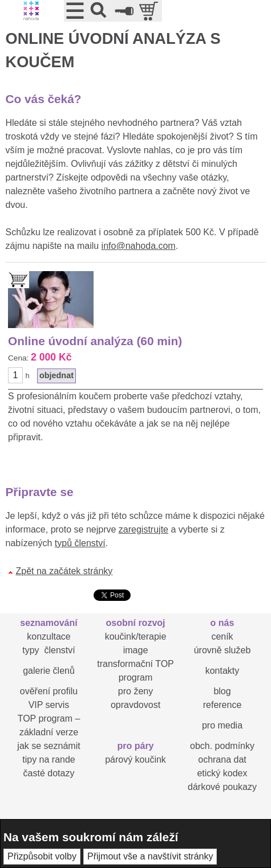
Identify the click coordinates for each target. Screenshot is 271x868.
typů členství (80, 543)
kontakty (223, 671)
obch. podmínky (222, 746)
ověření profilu (49, 691)
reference (223, 705)
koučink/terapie (136, 636)
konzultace (49, 636)
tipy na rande (49, 759)
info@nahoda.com (139, 246)
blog (222, 691)
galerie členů (49, 671)
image (136, 650)
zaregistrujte (143, 529)
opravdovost (135, 705)
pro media (222, 725)
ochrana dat (222, 759)
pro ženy (135, 691)
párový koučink (135, 759)
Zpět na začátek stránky (64, 571)
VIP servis (49, 705)
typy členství (48, 650)
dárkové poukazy (222, 787)
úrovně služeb (223, 650)
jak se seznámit (48, 746)
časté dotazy (49, 773)
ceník (222, 636)
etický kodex (222, 773)
